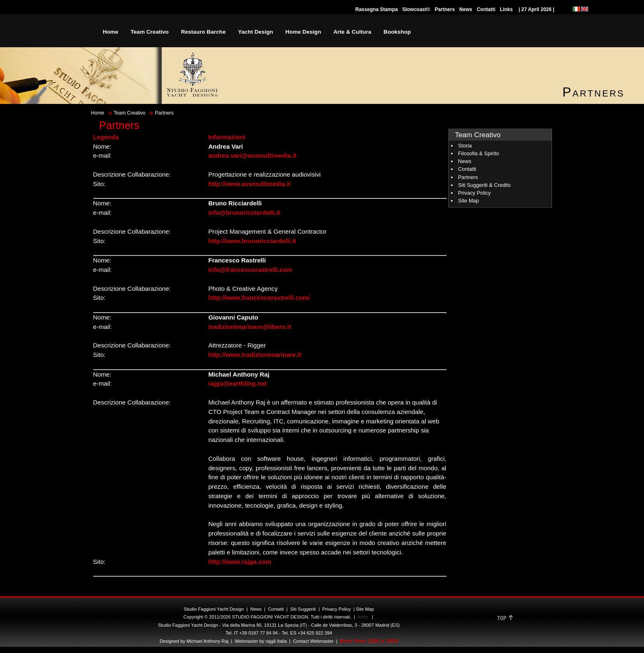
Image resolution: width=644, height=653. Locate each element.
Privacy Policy (474, 193)
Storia (465, 146)
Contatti (486, 9)
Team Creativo (130, 113)
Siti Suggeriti (303, 609)
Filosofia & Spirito (478, 153)
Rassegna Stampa (376, 9)
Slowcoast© (416, 9)
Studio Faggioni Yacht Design (214, 609)
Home (98, 113)
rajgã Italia (275, 641)
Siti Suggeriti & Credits (484, 185)
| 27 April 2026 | (536, 9)
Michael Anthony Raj (207, 641)
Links (506, 9)
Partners (445, 9)
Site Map (468, 201)
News (466, 9)
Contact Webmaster (313, 641)
